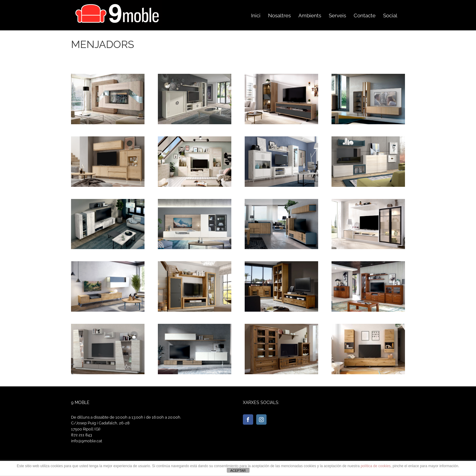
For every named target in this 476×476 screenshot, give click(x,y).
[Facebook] (248, 419)
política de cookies (376, 466)
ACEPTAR (238, 471)
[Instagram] (261, 419)
